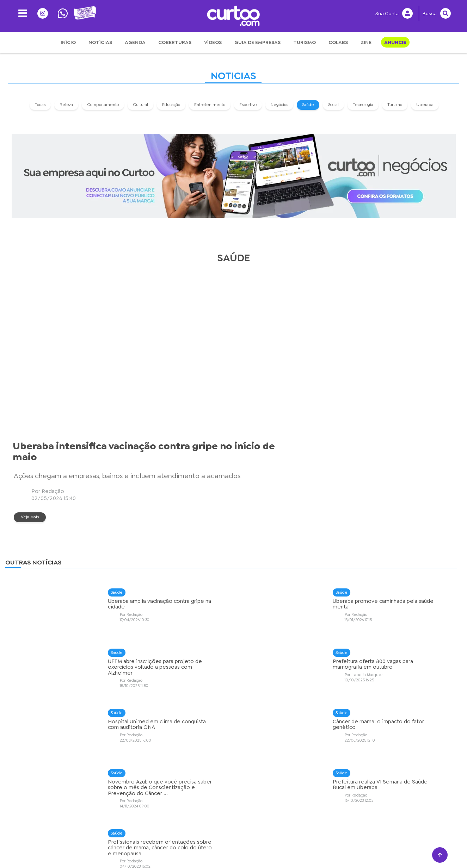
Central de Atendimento (328, 849)
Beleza (67, 104)
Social (334, 104)
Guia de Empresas (257, 42)
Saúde (308, 104)
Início (68, 42)
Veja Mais (218, 385)
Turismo (305, 42)
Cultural (141, 104)
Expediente (232, 849)
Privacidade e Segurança (139, 849)
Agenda (135, 42)
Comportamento (103, 104)
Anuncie (395, 42)
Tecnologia (363, 104)
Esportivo (248, 104)
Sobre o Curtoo (193, 849)
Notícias (100, 42)
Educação (171, 104)
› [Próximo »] (262, 794)
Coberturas (175, 42)
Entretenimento (210, 104)
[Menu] (20, 13)
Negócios (280, 104)
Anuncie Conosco (273, 849)
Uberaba (425, 104)
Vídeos (213, 42)
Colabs (338, 42)
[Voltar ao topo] (440, 855)
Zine (366, 42)
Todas (41, 104)
